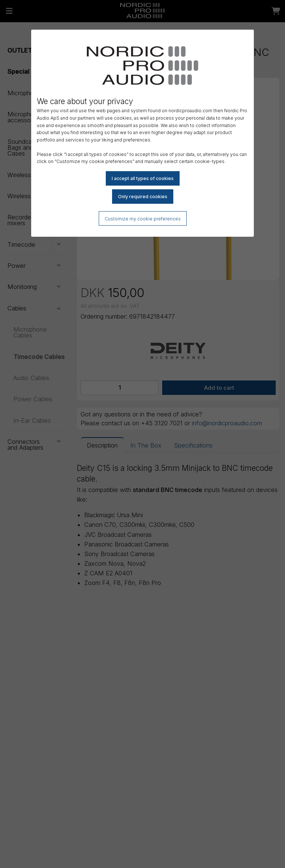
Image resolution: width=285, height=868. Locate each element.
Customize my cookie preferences (143, 219)
